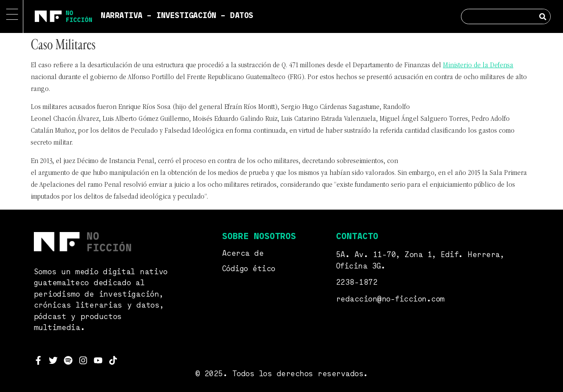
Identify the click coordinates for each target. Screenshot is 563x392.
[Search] (543, 16)
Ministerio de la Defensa (478, 65)
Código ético (249, 269)
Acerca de (243, 254)
